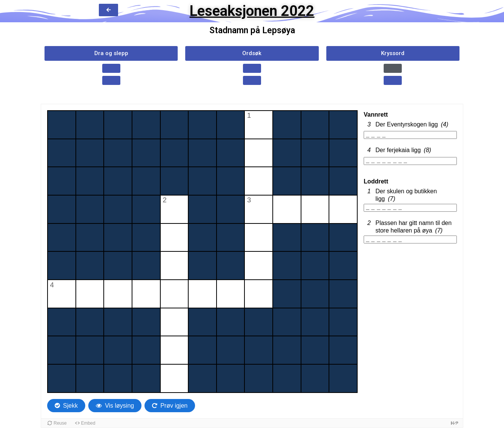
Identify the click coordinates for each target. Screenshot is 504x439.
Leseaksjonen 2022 (252, 11)
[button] (111, 53)
